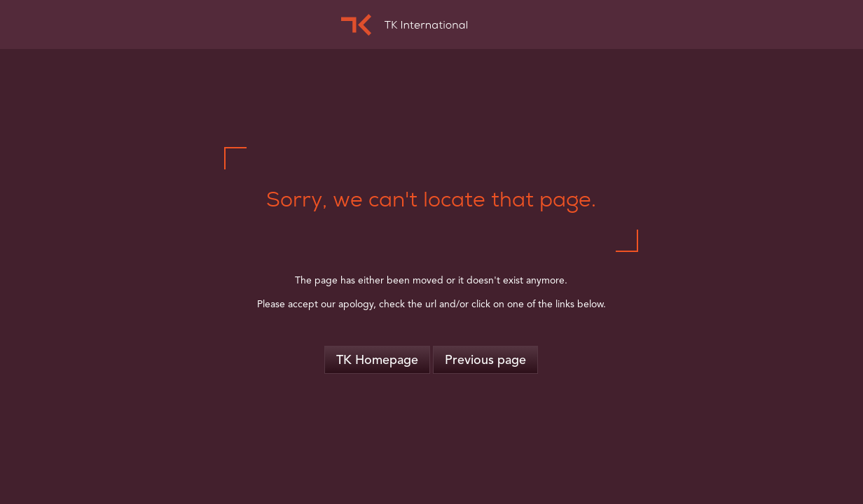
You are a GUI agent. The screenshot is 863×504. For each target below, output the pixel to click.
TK (404, 25)
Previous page (485, 360)
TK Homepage (377, 360)
